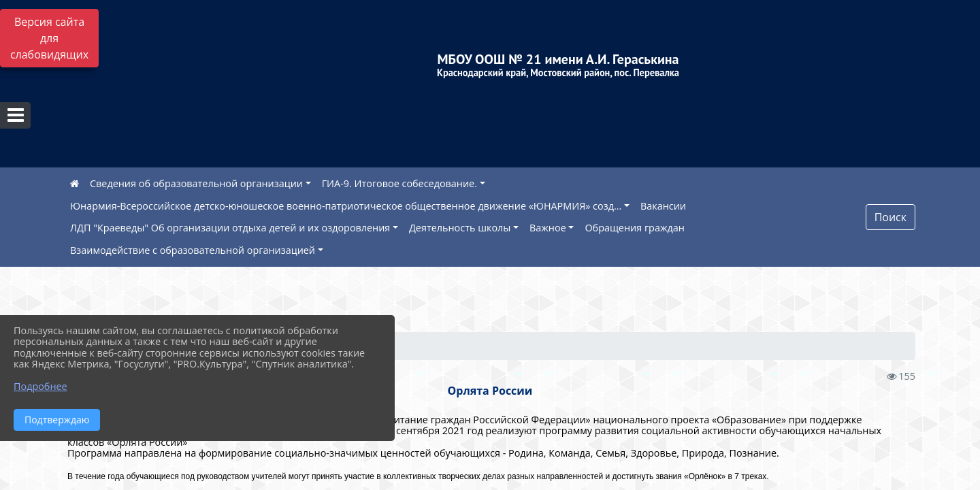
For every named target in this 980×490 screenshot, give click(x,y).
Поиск (891, 217)
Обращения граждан (634, 228)
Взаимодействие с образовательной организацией (193, 250)
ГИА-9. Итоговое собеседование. (399, 183)
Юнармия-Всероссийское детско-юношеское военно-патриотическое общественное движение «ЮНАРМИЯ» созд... (346, 206)
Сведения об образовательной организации (196, 183)
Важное (548, 228)
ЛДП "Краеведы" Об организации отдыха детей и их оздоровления (230, 228)
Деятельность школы (460, 228)
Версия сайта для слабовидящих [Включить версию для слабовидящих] (49, 38)
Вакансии (663, 206)
